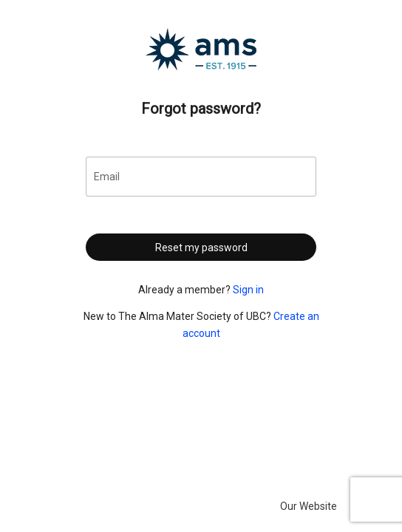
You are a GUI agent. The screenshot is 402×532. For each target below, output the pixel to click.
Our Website (309, 506)
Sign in (248, 290)
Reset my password (201, 248)
